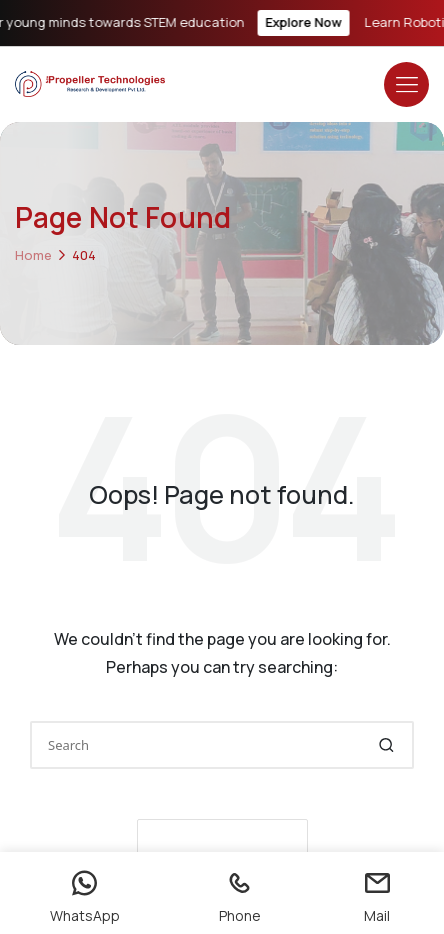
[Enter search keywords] (222, 745)
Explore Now (308, 22)
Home (33, 255)
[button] (386, 745)
